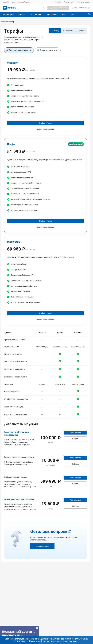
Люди (64, 14)
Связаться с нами (42, 546)
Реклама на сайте (84, 2)
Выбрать (75, 439)
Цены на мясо (37, 14)
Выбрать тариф (46, 123)
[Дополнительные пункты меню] (73, 14)
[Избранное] (44, 8)
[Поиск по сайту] (89, 14)
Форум (22, 14)
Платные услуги (69, 2)
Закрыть (73, 641)
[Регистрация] (84, 8)
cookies (29, 639)
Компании (52, 14)
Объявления (9, 14)
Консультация (75, 433)
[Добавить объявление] (58, 8)
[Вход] (74, 8)
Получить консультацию (46, 129)
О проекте (58, 2)
